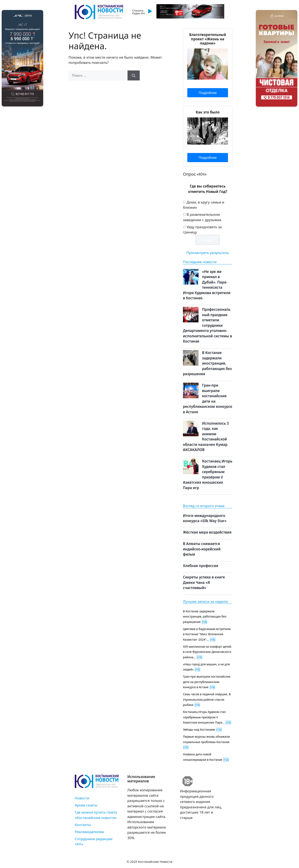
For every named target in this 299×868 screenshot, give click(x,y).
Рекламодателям (89, 832)
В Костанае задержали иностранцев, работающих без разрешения (207, 363)
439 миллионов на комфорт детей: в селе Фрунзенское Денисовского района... (207, 652)
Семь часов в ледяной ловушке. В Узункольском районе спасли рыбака (207, 699)
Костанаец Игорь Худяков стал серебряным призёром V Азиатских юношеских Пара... (204, 717)
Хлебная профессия (201, 566)
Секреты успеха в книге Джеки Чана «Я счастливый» (204, 582)
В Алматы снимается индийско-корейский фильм (202, 549)
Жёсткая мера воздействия (207, 532)
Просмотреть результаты (208, 253)
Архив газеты (86, 805)
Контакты (83, 825)
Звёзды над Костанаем (199, 729)
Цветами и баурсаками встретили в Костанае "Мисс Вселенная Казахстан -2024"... (207, 634)
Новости (82, 798)
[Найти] (134, 75)
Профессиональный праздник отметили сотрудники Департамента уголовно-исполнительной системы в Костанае (208, 325)
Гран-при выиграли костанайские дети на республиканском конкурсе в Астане (207, 682)
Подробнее (208, 93)
